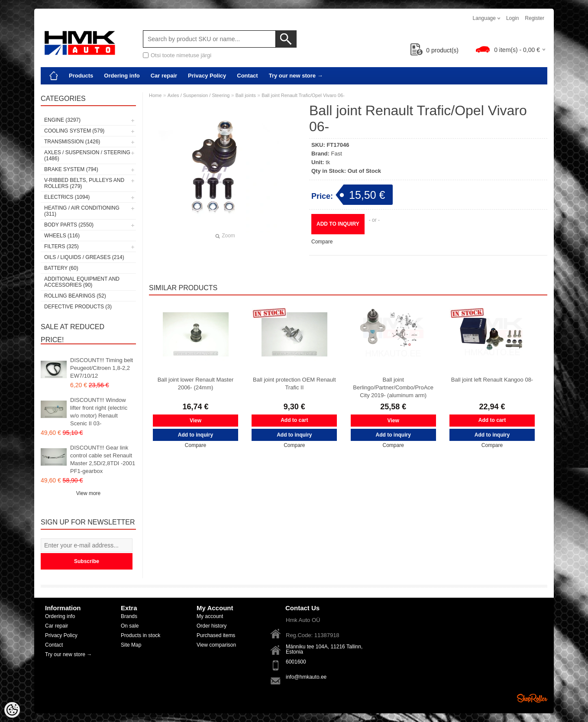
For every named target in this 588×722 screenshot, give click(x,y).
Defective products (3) (78, 307)
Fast (337, 154)
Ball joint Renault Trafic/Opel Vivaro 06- (303, 95)
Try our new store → (296, 76)
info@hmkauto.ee (306, 677)
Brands (129, 616)
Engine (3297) (62, 120)
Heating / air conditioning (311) (82, 211)
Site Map (131, 645)
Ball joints (246, 95)
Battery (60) (61, 268)
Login (512, 18)
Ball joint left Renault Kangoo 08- (492, 380)
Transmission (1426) (72, 142)
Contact (247, 76)
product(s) (435, 50)
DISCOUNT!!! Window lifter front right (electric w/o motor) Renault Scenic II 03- (99, 412)
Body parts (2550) (69, 225)
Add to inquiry (338, 224)
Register (535, 18)
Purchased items (216, 635)
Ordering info (122, 76)
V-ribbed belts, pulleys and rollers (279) (84, 183)
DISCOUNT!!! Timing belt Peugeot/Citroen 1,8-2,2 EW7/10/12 (102, 368)
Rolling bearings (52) (75, 296)
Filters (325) (61, 246)
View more (88, 493)
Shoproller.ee (532, 698)
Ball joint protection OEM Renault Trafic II (294, 384)
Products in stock (141, 635)
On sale (130, 626)
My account (210, 616)
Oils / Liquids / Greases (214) (84, 257)
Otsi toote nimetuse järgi (181, 55)
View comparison (216, 645)
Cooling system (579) (74, 131)
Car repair (164, 76)
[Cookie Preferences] (12, 710)
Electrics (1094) (67, 197)
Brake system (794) (71, 169)
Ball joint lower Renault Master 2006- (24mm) (196, 384)
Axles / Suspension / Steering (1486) (87, 155)
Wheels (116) (62, 236)
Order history (212, 626)
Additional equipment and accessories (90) (82, 282)
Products (81, 76)
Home (155, 95)
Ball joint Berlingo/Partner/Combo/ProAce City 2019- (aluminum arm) (393, 387)
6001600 (296, 662)
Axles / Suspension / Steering (199, 95)
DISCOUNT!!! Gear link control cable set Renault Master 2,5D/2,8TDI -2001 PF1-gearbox (103, 459)
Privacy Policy (207, 76)
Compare (322, 242)
